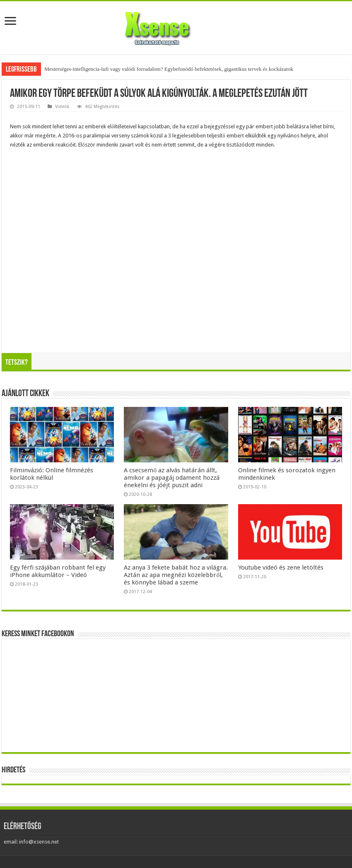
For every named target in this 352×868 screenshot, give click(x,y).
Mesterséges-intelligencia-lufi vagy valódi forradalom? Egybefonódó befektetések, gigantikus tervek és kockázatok (169, 69)
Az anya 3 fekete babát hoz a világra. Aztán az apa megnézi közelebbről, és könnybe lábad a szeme (176, 575)
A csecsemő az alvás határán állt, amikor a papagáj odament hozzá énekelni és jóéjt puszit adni (172, 478)
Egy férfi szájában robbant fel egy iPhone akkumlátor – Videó (58, 571)
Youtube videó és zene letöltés (281, 567)
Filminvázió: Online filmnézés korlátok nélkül (52, 474)
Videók (62, 107)
